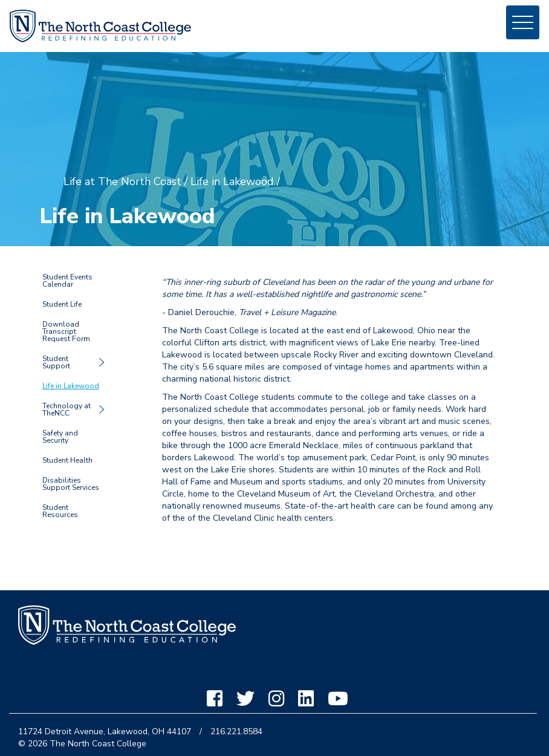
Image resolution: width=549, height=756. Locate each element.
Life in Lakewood (71, 386)
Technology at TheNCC (67, 409)
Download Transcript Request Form (66, 331)
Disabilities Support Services (71, 484)
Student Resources (60, 511)
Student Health (67, 460)
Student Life (62, 304)
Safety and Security (60, 437)
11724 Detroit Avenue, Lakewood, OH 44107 (105, 732)
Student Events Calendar (67, 281)
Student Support (56, 362)
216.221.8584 (236, 732)
